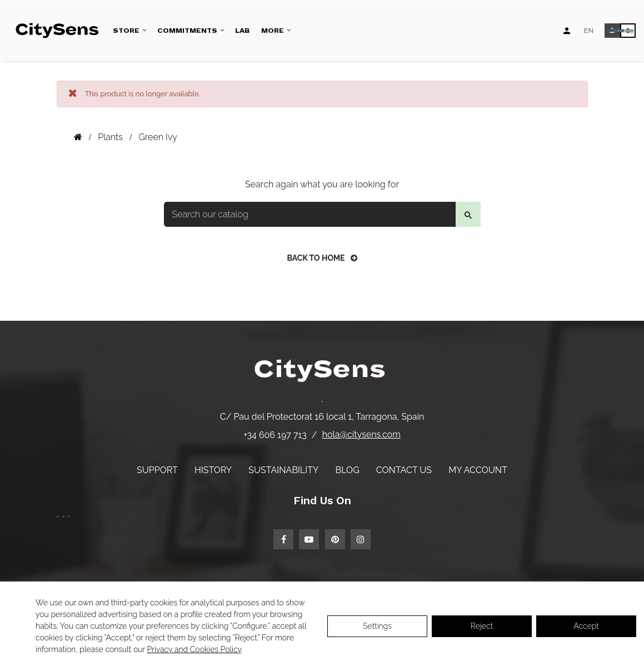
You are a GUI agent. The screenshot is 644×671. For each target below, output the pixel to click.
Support (157, 470)
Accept (586, 626)
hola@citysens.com (361, 434)
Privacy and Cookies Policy (194, 649)
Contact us (404, 470)
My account (478, 470)
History (213, 470)
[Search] (322, 214)
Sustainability (283, 470)
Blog (348, 470)
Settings (377, 626)
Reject (482, 626)
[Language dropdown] (589, 31)
